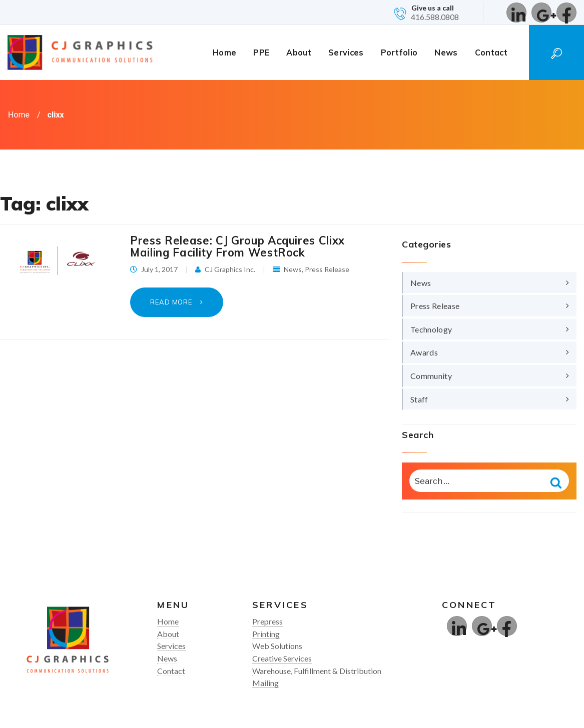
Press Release (327, 269)
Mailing (265, 683)
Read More (172, 302)
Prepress (267, 621)
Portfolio (399, 52)
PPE (261, 52)
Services (346, 52)
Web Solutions (277, 646)
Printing (266, 634)
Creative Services (282, 658)
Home (224, 52)
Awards (424, 352)
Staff (419, 399)
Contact (491, 52)
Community (431, 376)
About (299, 52)
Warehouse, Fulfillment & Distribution (317, 671)
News (446, 52)
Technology (431, 329)
